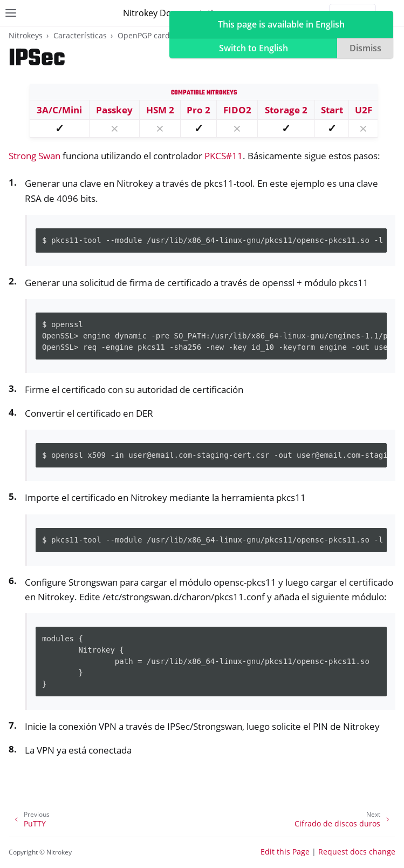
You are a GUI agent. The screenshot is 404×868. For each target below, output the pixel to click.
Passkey (114, 110)
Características (80, 35)
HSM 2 (160, 110)
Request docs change (357, 852)
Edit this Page (285, 852)
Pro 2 (198, 110)
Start (332, 110)
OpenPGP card (144, 35)
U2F (364, 110)
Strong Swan (35, 156)
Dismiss (365, 48)
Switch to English (254, 48)
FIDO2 (237, 110)
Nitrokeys (26, 35)
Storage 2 (286, 110)
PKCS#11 (224, 156)
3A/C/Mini (59, 110)
